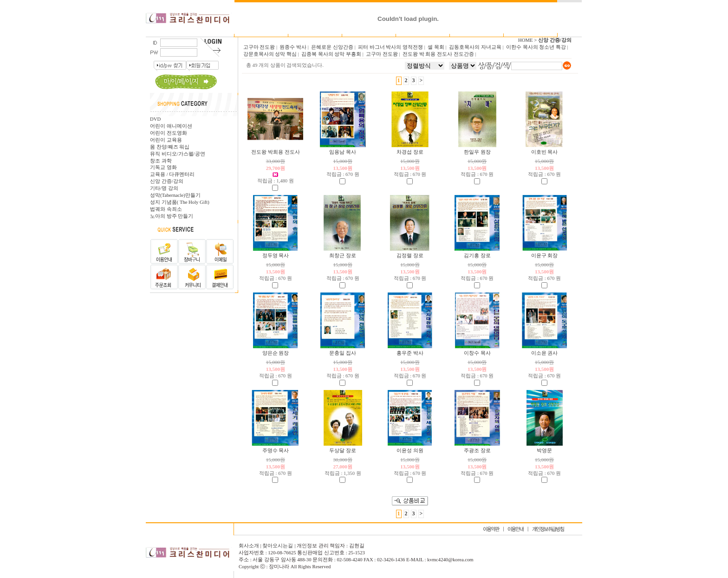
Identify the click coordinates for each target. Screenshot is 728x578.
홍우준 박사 (410, 353)
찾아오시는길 (278, 546)
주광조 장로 (477, 451)
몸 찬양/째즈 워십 (170, 147)
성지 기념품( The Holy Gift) (180, 202)
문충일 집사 (343, 353)
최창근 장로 (343, 256)
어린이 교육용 (166, 140)
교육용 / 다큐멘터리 (172, 174)
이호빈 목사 (545, 152)
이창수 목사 (477, 353)
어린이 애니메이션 (171, 126)
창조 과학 (161, 161)
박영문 (544, 451)
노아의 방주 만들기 (172, 216)
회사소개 (250, 546)
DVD (155, 119)
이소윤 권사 (545, 353)
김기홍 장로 (477, 256)
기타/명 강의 (164, 188)
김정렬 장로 (410, 256)
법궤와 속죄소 (166, 209)
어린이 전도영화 (169, 133)
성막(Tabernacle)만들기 (175, 195)
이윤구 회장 (545, 256)
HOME (525, 40)
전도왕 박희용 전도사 (275, 152)
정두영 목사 (276, 256)
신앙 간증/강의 (167, 181)
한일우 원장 (477, 152)
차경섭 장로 (410, 152)
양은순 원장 (276, 353)
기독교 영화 (163, 167)
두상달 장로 (343, 451)
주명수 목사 (276, 451)
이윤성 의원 (410, 451)
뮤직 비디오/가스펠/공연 (178, 154)
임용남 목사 (343, 152)
